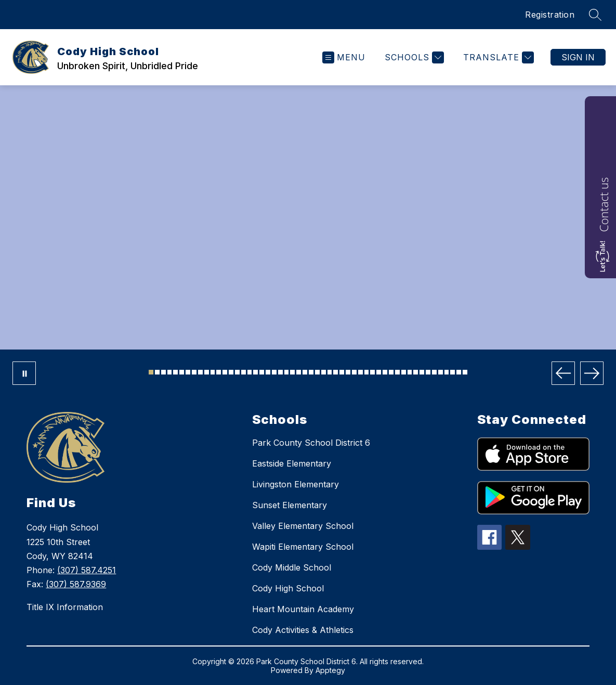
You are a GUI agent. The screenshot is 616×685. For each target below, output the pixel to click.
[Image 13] (225, 372)
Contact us (604, 205)
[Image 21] (274, 372)
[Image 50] (453, 372)
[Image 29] (324, 372)
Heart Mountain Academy (303, 609)
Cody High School (288, 588)
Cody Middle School (292, 567)
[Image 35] (361, 372)
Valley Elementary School (303, 526)
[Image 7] (188, 372)
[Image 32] (342, 372)
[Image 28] (317, 372)
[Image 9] (200, 372)
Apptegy (330, 670)
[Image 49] (447, 372)
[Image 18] (255, 372)
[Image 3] (163, 372)
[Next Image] (592, 373)
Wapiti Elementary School (303, 547)
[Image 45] (422, 372)
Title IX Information (65, 607)
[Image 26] (305, 372)
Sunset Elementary (290, 505)
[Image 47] (434, 372)
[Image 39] (385, 372)
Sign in (578, 57)
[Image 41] (397, 372)
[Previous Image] (563, 373)
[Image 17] (250, 372)
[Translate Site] (497, 57)
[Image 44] (416, 372)
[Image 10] (207, 372)
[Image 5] (175, 372)
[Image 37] (372, 372)
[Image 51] (459, 372)
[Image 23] (287, 372)
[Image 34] (354, 372)
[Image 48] (441, 372)
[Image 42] (404, 372)
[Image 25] (299, 372)
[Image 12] (219, 372)
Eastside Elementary (292, 463)
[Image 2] (157, 372)
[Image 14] (231, 372)
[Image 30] (330, 372)
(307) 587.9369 (76, 584)
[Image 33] (348, 372)
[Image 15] (237, 372)
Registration (550, 15)
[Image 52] (465, 372)
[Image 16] (244, 372)
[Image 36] (367, 372)
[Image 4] (170, 372)
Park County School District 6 (311, 443)
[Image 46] (428, 372)
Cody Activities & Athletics (303, 630)
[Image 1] (151, 372)
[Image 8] (194, 372)
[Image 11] (213, 372)
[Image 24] (292, 372)
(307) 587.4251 (87, 570)
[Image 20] (268, 372)
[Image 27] (311, 372)
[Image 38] (379, 372)
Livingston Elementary (296, 484)
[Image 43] (410, 372)
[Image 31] (336, 372)
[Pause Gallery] (24, 373)
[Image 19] (262, 372)
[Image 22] (280, 372)
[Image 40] (391, 372)
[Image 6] (182, 372)
